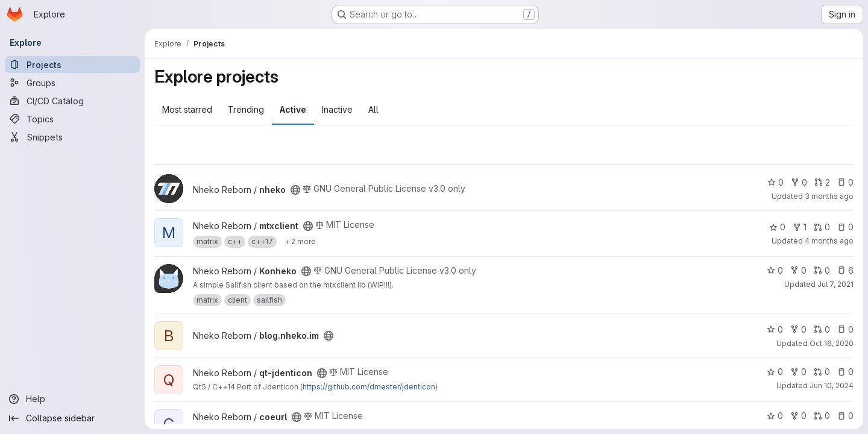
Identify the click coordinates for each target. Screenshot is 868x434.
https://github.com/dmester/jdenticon (369, 387)
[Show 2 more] (300, 242)
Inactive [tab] (337, 109)
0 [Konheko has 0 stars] (775, 270)
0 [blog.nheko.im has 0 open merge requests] (822, 329)
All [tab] (373, 109)
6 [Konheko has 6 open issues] (845, 270)
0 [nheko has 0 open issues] (845, 182)
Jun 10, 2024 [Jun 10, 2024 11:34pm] (832, 385)
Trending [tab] (246, 109)
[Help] (72, 399)
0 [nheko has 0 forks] (799, 182)
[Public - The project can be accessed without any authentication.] (295, 190)
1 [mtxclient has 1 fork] (800, 227)
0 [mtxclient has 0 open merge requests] (822, 227)
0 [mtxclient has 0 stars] (777, 227)
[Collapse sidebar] (72, 418)
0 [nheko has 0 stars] (775, 182)
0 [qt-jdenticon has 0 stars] (775, 372)
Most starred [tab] (187, 109)
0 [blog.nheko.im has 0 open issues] (845, 329)
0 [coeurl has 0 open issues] (845, 416)
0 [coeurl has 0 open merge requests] (822, 416)
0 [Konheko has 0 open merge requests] (822, 270)
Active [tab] (293, 109)
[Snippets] (72, 137)
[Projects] (72, 64)
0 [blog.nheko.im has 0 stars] (775, 329)
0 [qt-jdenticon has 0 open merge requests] (822, 372)
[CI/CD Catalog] (72, 101)
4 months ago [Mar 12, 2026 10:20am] (829, 241)
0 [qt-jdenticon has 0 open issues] (845, 372)
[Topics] (72, 119)
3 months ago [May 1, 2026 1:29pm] (829, 196)
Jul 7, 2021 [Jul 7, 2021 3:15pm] (835, 284)
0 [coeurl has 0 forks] (798, 416)
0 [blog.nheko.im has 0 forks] (798, 329)
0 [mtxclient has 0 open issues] (845, 227)
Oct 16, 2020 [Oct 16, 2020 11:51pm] (832, 343)
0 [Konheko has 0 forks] (798, 270)
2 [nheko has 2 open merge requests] (822, 182)
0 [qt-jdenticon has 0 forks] (798, 372)
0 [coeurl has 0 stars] (775, 416)
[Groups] (72, 83)
